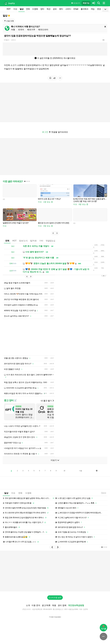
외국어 (21, 30)
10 (64, 471)
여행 (13, 30)
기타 (41, 241)
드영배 (35, 9)
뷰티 (61, 9)
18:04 (104, 493)
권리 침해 (62, 605)
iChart (76, 9)
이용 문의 (36, 605)
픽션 (48, 9)
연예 (28, 9)
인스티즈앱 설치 (55, 598)
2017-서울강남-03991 (71, 609)
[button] (53, 233)
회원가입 (86, 3)
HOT (9, 9)
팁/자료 (33, 241)
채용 (54, 605)
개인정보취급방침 (76, 605)
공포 (55, 9)
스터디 (68, 9)
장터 (42, 9)
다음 (81, 471)
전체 (7, 241)
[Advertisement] (55, 571)
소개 (28, 605)
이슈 (15, 9)
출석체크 (84, 9)
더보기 (55, 460)
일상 (22, 9)
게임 (93, 9)
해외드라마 (43, 30)
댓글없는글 (51, 241)
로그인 (45, 132)
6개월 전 (7, 40)
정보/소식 (23, 241)
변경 (99, 9)
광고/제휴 (46, 605)
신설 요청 (9, 21)
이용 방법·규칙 (76, 3)
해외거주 (31, 30)
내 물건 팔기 (47, 401)
